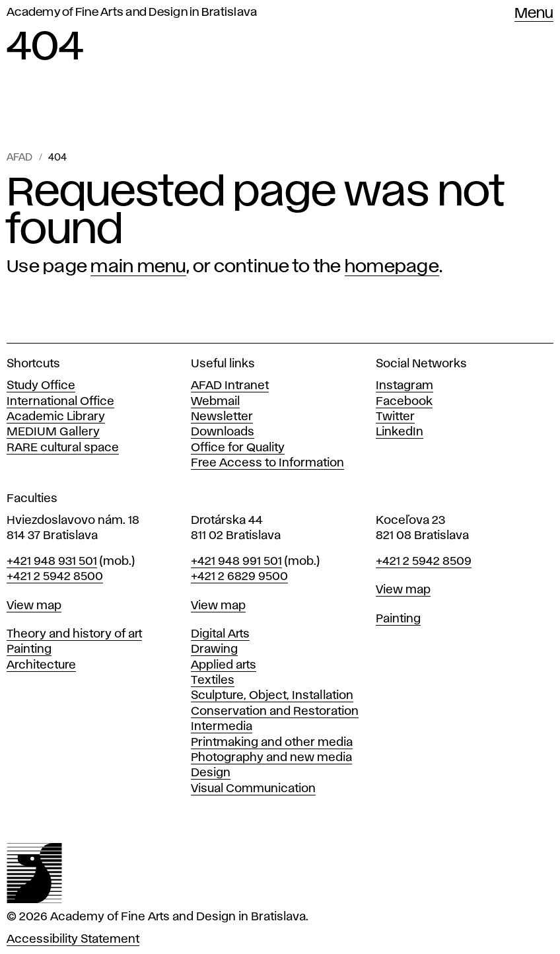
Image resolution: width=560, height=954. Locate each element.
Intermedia (222, 727)
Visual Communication (253, 789)
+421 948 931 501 (52, 562)
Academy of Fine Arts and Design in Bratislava (132, 13)
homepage (392, 267)
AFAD (19, 158)
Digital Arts (220, 634)
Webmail (215, 402)
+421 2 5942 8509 (424, 562)
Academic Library (56, 417)
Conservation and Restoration (275, 712)
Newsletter (222, 417)
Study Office (41, 386)
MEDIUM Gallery (53, 432)
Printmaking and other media (272, 743)
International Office (60, 402)
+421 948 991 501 (236, 562)
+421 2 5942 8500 (55, 577)
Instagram (404, 386)
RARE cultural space (63, 448)
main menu (138, 267)
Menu (534, 14)
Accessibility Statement (73, 939)
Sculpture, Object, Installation (272, 696)
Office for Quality (238, 448)
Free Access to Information (267, 463)
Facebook (404, 402)
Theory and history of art (74, 634)
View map (34, 606)
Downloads (223, 432)
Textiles (213, 680)
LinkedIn (400, 432)
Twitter (395, 417)
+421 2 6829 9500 (239, 577)
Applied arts (224, 665)
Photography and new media (271, 758)
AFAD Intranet (230, 386)
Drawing (214, 649)
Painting (29, 649)
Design (211, 773)
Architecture (41, 665)
